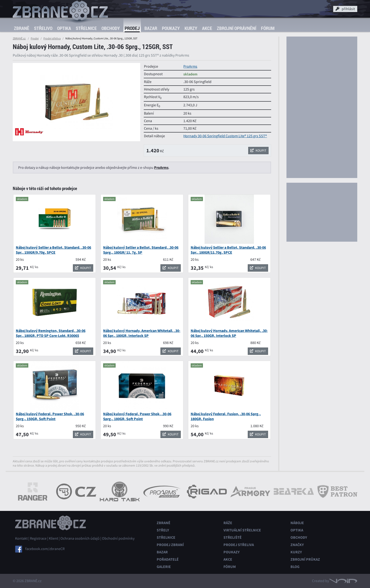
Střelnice (86, 28)
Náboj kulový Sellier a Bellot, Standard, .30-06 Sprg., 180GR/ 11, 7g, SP (141, 250)
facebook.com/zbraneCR (45, 549)
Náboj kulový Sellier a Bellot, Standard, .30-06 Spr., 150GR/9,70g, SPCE (53, 250)
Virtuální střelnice (242, 530)
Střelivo (43, 28)
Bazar (151, 28)
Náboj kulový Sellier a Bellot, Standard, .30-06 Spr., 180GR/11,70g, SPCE (228, 250)
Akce (207, 28)
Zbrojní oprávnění (237, 28)
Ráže (228, 523)
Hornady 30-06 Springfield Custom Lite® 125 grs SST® (225, 136)
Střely (163, 530)
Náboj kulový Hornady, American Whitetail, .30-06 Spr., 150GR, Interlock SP (229, 333)
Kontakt (21, 538)
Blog (295, 567)
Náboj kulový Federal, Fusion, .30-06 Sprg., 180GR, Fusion (226, 416)
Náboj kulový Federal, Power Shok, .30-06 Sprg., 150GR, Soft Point (50, 416)
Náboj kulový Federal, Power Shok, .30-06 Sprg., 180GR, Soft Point (137, 416)
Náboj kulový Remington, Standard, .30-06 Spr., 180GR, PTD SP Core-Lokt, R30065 (51, 333)
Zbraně (22, 28)
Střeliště (233, 537)
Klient (53, 538)
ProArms (190, 66)
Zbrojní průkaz (305, 559)
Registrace (38, 538)
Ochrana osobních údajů (80, 538)
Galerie (164, 567)
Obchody (111, 28)
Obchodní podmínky (118, 538)
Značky (297, 545)
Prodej (132, 28)
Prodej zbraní (170, 545)
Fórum (268, 28)
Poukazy (171, 28)
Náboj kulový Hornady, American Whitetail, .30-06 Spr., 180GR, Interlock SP (142, 333)
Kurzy (191, 28)
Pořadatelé (168, 559)
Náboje (297, 523)
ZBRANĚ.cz (19, 38)
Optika (64, 28)
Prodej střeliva (52, 38)
